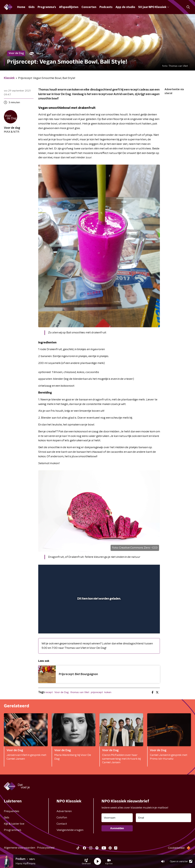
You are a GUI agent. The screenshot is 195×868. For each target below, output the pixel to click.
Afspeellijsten (69, 7)
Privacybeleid (46, 848)
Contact (62, 824)
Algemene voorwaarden (20, 848)
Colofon (62, 818)
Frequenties (12, 811)
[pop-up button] (146, 627)
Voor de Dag (62, 692)
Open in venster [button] (181, 861)
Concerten (89, 7)
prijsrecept (97, 692)
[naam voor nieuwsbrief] (117, 818)
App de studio (125, 7)
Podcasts (106, 7)
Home (21, 7)
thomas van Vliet (80, 692)
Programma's (47, 7)
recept (49, 692)
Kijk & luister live (14, 824)
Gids (31, 7)
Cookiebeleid (176, 848)
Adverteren (64, 811)
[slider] (99, 618)
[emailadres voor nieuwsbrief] (164, 818)
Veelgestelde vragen (70, 830)
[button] (86, 861)
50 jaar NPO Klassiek (154, 7)
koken (108, 692)
